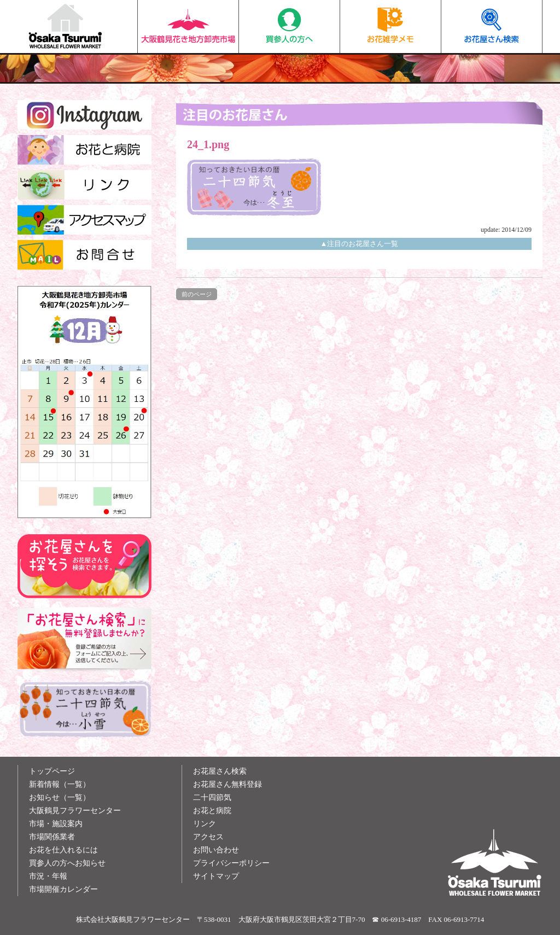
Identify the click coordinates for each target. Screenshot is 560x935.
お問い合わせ (216, 850)
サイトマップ (216, 876)
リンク (205, 824)
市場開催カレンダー (63, 889)
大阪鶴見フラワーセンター (75, 811)
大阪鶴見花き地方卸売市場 (188, 27)
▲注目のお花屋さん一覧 (360, 244)
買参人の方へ (289, 27)
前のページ (197, 294)
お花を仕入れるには (63, 850)
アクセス (208, 837)
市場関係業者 (52, 837)
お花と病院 (212, 811)
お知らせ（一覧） (60, 797)
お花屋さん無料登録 (227, 784)
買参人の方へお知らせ (67, 863)
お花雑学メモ (390, 27)
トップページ (52, 771)
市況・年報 (48, 876)
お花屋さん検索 (491, 27)
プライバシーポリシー (231, 863)
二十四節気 (212, 797)
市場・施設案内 (56, 824)
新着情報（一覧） (60, 784)
